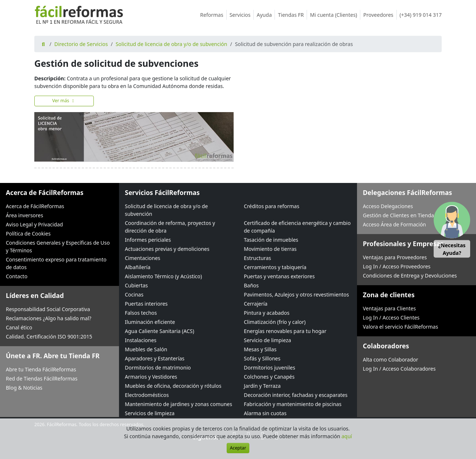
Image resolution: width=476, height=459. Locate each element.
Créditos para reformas (272, 206)
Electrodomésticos (147, 395)
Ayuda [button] (266, 15)
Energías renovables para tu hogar (285, 331)
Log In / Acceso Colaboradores (399, 369)
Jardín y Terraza (262, 386)
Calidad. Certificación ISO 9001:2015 (49, 336)
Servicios (242, 15)
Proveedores (380, 15)
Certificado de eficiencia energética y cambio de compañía (297, 227)
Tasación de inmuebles (271, 240)
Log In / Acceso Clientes (391, 318)
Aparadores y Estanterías (155, 358)
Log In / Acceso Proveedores (397, 266)
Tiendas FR (292, 15)
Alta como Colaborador (391, 359)
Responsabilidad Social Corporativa (48, 309)
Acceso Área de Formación (394, 224)
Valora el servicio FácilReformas (400, 327)
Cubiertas (136, 285)
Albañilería (138, 267)
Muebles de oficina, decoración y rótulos (173, 386)
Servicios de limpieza (150, 413)
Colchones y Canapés (269, 377)
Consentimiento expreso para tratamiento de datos (56, 263)
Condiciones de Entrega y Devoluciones (410, 276)
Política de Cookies (28, 234)
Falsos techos (141, 313)
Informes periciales (148, 240)
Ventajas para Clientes (389, 308)
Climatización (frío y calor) (275, 322)
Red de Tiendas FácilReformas (42, 378)
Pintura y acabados (267, 313)
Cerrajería (256, 304)
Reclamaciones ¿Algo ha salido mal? (49, 318)
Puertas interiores (146, 304)
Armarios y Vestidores (151, 377)
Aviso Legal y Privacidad (34, 224)
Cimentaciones (143, 258)
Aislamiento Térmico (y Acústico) (163, 276)
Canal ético (19, 327)
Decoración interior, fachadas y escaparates (296, 395)
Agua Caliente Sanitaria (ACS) (160, 331)
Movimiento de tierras (270, 249)
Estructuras (257, 258)
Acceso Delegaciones (388, 206)
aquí (347, 436)
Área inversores (24, 215)
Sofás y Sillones (262, 358)
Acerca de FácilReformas (35, 206)
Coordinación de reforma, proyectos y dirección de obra (170, 227)
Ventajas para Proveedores (395, 257)
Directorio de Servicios (81, 44)
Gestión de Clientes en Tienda (398, 215)
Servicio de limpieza (267, 340)
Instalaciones (141, 340)
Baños (251, 285)
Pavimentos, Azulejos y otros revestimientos (296, 294)
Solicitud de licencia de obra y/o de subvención (172, 44)
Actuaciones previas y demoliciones (167, 249)
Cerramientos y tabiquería (275, 267)
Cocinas (134, 294)
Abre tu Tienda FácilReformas (41, 369)
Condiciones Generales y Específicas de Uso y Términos (58, 246)
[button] (452, 229)
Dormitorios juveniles (270, 368)
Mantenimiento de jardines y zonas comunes (178, 404)
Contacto (17, 276)
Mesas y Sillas (260, 349)
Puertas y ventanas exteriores (279, 276)
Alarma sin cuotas (265, 413)
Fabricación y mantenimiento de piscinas (293, 404)
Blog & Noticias (24, 388)
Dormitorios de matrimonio (158, 368)
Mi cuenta (335, 15)
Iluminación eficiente (150, 322)
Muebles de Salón (146, 349)
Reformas (213, 15)
